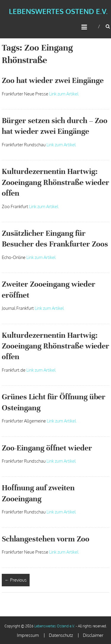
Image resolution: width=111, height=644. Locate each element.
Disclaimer (93, 635)
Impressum (28, 635)
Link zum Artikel (64, 94)
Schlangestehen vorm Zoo (46, 539)
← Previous (16, 580)
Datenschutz (61, 635)
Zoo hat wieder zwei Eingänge (53, 80)
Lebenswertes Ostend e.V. (58, 11)
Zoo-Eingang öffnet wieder (47, 448)
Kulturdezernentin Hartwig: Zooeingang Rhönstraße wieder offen (55, 182)
